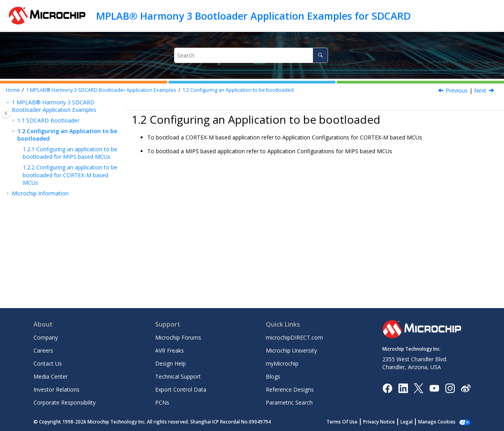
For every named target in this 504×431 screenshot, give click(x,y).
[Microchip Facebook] (387, 387)
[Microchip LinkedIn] (403, 387)
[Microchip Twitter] (419, 387)
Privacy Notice (379, 422)
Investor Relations (57, 389)
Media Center (51, 376)
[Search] (320, 55)
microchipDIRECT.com (294, 337)
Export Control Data (181, 389)
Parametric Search (289, 402)
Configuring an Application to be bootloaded (238, 90)
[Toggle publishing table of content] (6, 113)
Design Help (170, 363)
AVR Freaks (170, 350)
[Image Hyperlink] (434, 388)
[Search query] (251, 55)
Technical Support (178, 376)
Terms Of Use (342, 422)
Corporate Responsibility (65, 402)
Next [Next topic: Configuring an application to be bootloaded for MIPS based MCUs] (480, 90)
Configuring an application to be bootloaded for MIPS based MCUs (70, 153)
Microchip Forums (178, 337)
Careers (43, 350)
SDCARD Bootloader (48, 120)
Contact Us (48, 363)
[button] (9, 102)
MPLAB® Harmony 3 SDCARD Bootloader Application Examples (101, 90)
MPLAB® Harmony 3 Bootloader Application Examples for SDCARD (253, 16)
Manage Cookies (437, 422)
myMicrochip (282, 363)
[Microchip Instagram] (450, 387)
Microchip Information (40, 193)
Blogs (273, 376)
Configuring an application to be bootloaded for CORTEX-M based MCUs (70, 175)
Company (46, 337)
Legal (407, 422)
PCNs (162, 402)
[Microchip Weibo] (466, 388)
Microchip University (291, 350)
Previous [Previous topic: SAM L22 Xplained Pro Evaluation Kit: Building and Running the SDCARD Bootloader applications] (457, 90)
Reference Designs (290, 389)
